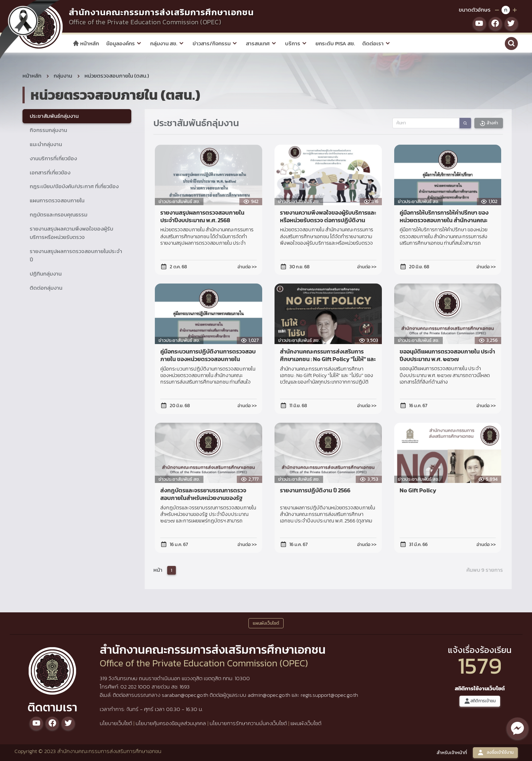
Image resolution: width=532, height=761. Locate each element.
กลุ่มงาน (63, 76)
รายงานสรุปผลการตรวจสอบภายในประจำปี (76, 255)
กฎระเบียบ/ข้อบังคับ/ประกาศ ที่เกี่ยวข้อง (74, 186)
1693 (185, 686)
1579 (480, 665)
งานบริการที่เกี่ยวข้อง (53, 158)
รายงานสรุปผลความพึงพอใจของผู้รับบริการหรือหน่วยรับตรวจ (71, 233)
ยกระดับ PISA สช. (335, 43)
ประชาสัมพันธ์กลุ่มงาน (54, 116)
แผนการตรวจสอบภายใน (57, 200)
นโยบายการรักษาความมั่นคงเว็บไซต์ (248, 723)
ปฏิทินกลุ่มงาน (46, 274)
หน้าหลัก (86, 43)
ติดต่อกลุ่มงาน (46, 288)
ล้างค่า (488, 123)
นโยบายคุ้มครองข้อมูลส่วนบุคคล (171, 723)
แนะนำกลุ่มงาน (46, 144)
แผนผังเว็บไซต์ (306, 723)
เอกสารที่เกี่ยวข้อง (50, 172)
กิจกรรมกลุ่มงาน (48, 130)
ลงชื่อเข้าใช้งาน (495, 752)
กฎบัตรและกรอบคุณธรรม (59, 214)
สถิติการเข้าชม (480, 701)
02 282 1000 (136, 686)
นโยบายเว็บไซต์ (116, 723)
